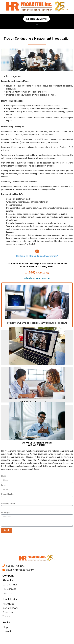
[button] (37, 24)
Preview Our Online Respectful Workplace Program (37, 323)
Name (4, 476)
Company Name (8, 504)
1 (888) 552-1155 (37, 272)
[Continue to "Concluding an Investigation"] (37, 251)
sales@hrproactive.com (37, 278)
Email (4, 485)
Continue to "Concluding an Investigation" (37, 256)
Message (5, 513)
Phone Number (8, 494)
